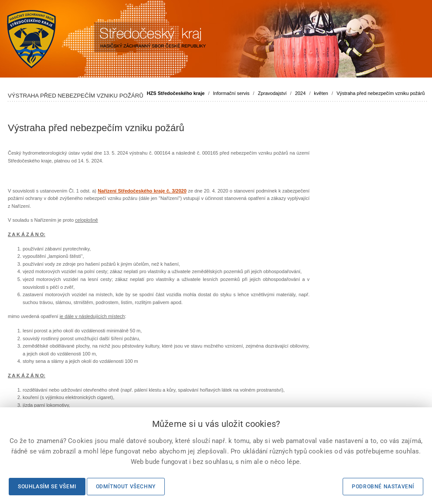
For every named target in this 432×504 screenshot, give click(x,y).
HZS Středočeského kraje (176, 93)
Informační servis (231, 93)
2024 (300, 93)
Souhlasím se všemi (47, 487)
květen (321, 93)
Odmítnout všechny (126, 487)
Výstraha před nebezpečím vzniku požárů (381, 93)
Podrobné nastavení (383, 487)
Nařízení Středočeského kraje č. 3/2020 (142, 191)
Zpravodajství (272, 93)
